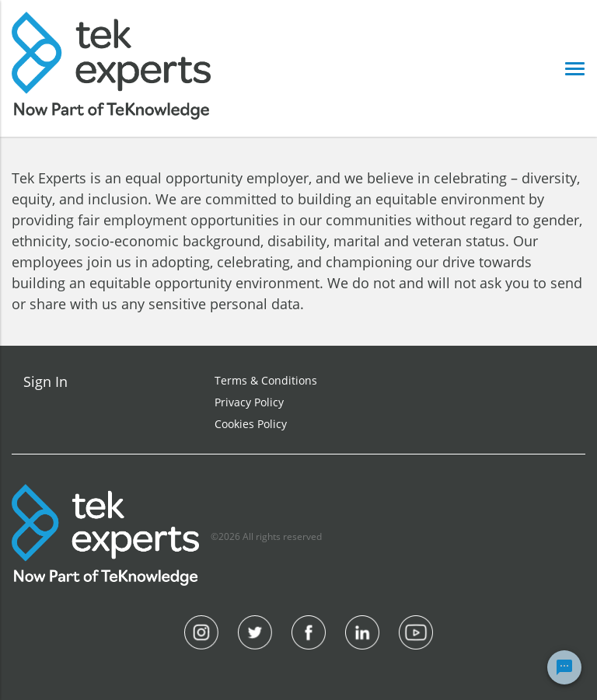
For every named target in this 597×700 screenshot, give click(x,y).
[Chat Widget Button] (564, 667)
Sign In (45, 381)
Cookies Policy (251, 424)
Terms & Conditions (266, 380)
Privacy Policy (249, 402)
